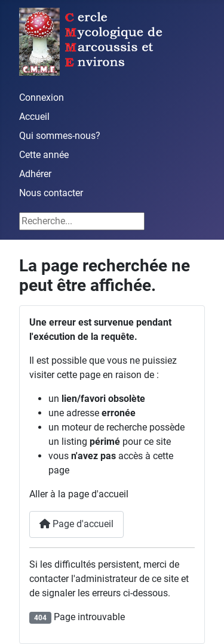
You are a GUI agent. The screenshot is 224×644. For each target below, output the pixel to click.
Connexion (42, 97)
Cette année (44, 155)
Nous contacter (51, 193)
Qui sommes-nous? (60, 136)
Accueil (34, 117)
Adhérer (35, 174)
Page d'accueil (76, 524)
